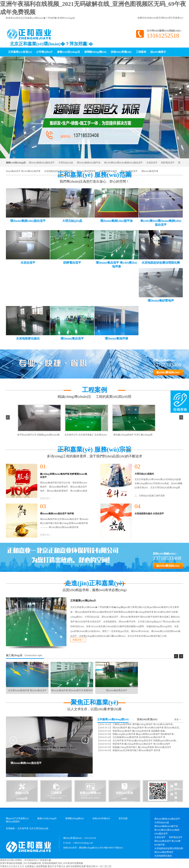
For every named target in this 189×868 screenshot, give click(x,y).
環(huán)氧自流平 (129, 171)
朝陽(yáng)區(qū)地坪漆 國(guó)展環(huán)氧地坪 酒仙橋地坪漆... (144, 734)
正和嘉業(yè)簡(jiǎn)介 (83, 601)
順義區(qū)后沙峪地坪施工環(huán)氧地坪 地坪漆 (136, 750)
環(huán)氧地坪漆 (150, 171)
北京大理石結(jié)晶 (39, 828)
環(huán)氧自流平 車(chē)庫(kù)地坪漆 (167, 843)
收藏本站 (142, 18)
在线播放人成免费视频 (36, 866)
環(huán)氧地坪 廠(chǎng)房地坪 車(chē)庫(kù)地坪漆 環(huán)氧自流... (146, 728)
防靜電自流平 (168, 163)
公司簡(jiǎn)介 (44, 52)
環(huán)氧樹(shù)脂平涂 (89, 163)
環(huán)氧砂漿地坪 (86, 171)
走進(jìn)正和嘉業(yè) (94, 583)
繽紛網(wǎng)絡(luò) (89, 848)
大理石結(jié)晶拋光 (144, 474)
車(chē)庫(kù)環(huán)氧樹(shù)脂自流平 (123, 163)
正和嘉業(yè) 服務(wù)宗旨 (94, 450)
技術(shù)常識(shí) (121, 52)
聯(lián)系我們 (13, 822)
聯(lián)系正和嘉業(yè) (172, 18)
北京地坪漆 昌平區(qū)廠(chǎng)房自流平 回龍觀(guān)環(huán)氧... (145, 741)
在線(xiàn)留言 (154, 18)
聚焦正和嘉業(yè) (95, 702)
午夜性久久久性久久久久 (12, 866)
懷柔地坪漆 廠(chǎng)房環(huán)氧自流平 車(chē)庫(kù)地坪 (141, 744)
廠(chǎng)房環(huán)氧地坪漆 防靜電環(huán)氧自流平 (64, 476)
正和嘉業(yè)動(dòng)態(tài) (113, 719)
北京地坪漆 (23, 828)
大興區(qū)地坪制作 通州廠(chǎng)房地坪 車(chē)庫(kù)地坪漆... (143, 724)
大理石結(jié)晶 (66, 163)
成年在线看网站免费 (76, 866)
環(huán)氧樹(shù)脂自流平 (42, 163)
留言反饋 (123, 818)
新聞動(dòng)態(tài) (95, 52)
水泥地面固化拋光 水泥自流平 (149, 514)
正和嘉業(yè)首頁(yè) (20, 52)
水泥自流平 (152, 163)
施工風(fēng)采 (14, 655)
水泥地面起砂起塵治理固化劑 (59, 171)
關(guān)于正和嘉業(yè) (17, 818)
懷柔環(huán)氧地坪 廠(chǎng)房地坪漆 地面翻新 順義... (139, 731)
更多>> (178, 719)
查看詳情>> (46, 498)
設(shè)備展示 (158, 52)
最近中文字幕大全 (56, 866)
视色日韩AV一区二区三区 (99, 866)
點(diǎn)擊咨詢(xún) (168, 372)
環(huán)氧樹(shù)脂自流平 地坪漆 (57, 514)
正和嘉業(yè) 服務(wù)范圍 (94, 175)
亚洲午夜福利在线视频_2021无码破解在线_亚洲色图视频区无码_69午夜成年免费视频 (42, 863)
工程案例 (141, 52)
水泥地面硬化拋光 (108, 171)
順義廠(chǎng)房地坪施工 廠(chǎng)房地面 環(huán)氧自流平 (142, 747)
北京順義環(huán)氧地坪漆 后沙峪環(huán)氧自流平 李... (139, 737)
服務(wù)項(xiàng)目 (69, 52)
